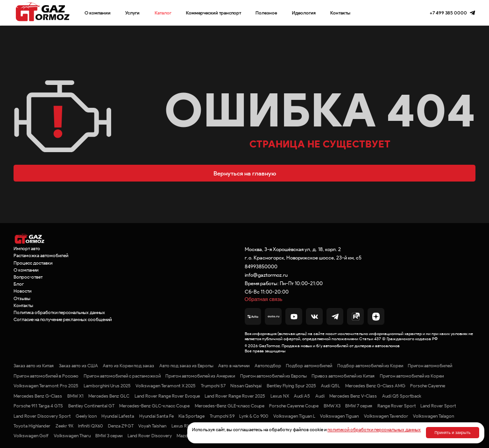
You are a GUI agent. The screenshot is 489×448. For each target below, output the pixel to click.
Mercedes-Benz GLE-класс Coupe (230, 406)
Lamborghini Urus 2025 (107, 386)
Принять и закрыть (452, 433)
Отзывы (22, 298)
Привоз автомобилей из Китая (343, 376)
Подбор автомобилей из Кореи (370, 366)
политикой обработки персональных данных (374, 430)
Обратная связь (264, 299)
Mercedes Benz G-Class (38, 396)
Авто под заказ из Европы (186, 366)
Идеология (304, 13)
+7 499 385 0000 (448, 13)
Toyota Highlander (32, 426)
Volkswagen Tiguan (339, 416)
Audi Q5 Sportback (402, 396)
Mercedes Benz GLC (109, 396)
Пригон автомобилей (430, 366)
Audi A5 (302, 396)
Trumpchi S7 (213, 386)
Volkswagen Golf (31, 436)
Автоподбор (268, 366)
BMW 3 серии (109, 436)
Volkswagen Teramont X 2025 (166, 386)
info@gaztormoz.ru (266, 275)
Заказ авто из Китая (34, 366)
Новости (22, 291)
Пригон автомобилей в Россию (46, 376)
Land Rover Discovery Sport (42, 416)
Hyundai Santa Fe (156, 416)
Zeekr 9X (64, 426)
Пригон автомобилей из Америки (200, 376)
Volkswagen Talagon (433, 416)
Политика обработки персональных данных (59, 312)
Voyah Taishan (152, 426)
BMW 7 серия (359, 406)
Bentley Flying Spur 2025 (291, 386)
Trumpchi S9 (222, 416)
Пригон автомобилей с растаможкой (122, 376)
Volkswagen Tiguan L (294, 416)
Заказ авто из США (78, 366)
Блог (19, 284)
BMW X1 (75, 396)
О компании (98, 13)
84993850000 (261, 266)
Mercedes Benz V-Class (353, 396)
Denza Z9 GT (121, 426)
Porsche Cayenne (428, 386)
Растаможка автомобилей (41, 255)
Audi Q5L (330, 386)
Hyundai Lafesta (118, 416)
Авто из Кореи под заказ (128, 366)
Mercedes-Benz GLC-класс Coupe (154, 406)
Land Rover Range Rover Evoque (167, 396)
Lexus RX (181, 426)
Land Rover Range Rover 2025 (235, 396)
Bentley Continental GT (91, 406)
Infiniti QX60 (90, 426)
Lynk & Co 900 (254, 416)
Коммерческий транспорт (213, 13)
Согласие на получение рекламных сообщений (63, 319)
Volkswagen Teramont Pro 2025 (46, 386)
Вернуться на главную (245, 173)
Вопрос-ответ (28, 277)
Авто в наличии (234, 366)
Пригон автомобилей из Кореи (412, 376)
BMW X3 (332, 406)
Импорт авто (27, 248)
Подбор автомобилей (309, 366)
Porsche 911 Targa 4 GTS (38, 406)
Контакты (340, 13)
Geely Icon (86, 416)
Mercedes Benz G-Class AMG (375, 386)
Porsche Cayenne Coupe (294, 406)
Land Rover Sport (438, 406)
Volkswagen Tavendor (386, 416)
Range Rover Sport (397, 406)
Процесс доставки (33, 263)
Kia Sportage (191, 416)
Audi (320, 396)
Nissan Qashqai (246, 386)
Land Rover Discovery (150, 436)
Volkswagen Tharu (72, 436)
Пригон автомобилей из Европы (273, 376)
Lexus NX (280, 396)
